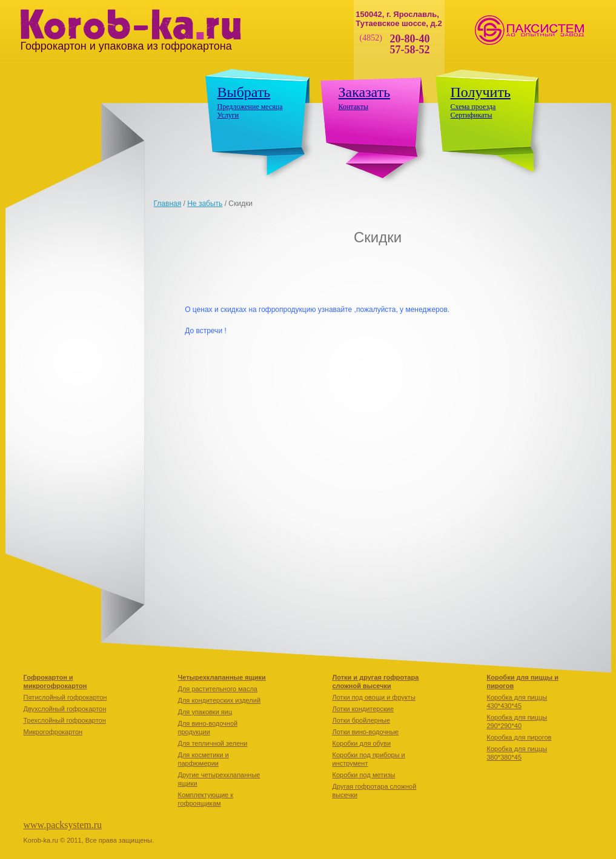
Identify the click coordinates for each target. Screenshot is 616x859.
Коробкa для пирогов (519, 737)
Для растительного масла (218, 689)
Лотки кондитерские (363, 709)
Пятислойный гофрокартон (65, 697)
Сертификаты (472, 115)
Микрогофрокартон (53, 732)
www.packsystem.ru (63, 825)
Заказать (365, 92)
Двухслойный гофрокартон (65, 709)
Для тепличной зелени (213, 743)
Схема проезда (473, 107)
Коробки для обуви (362, 743)
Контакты (354, 107)
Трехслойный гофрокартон (65, 720)
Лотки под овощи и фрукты (374, 697)
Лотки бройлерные (362, 720)
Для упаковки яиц (205, 712)
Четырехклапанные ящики (222, 677)
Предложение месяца (250, 107)
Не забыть (205, 204)
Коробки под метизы (364, 775)
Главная (168, 204)
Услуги (228, 115)
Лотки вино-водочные (366, 732)
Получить (481, 92)
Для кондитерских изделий (220, 700)
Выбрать (244, 92)
